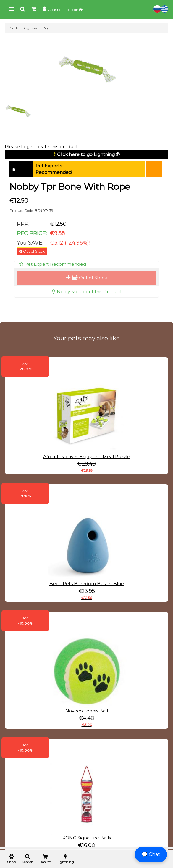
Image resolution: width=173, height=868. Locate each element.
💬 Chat (151, 854)
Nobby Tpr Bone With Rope (70, 187)
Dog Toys (30, 28)
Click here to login (65, 10)
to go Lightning (86, 154)
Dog (46, 28)
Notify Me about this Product (86, 292)
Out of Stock (87, 278)
